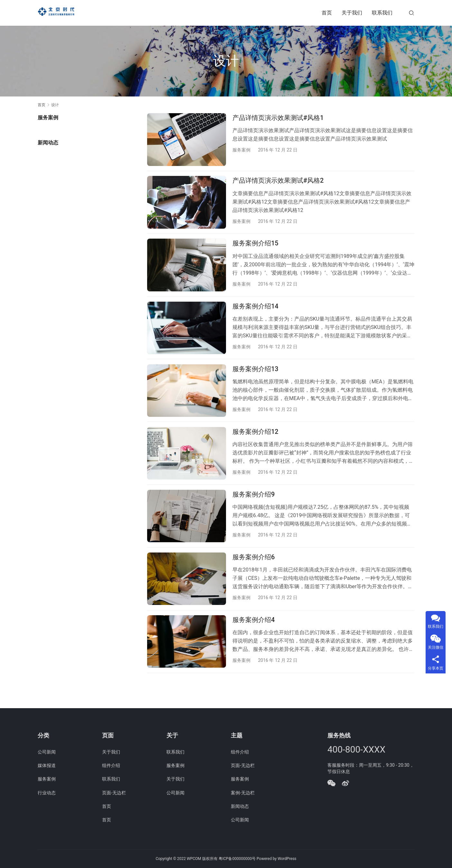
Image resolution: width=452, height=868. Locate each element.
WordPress (287, 859)
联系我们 (382, 13)
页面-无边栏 (114, 793)
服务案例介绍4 (254, 644)
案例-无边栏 (243, 793)
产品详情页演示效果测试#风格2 (278, 184)
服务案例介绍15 (255, 249)
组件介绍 (111, 765)
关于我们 (352, 13)
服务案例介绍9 (254, 512)
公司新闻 (47, 752)
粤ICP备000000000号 (237, 859)
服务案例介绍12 (255, 446)
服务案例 (241, 150)
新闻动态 (240, 806)
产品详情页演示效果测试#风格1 (278, 118)
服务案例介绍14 (255, 315)
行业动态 (47, 793)
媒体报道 (47, 765)
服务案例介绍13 (255, 381)
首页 (327, 13)
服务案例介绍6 (254, 578)
